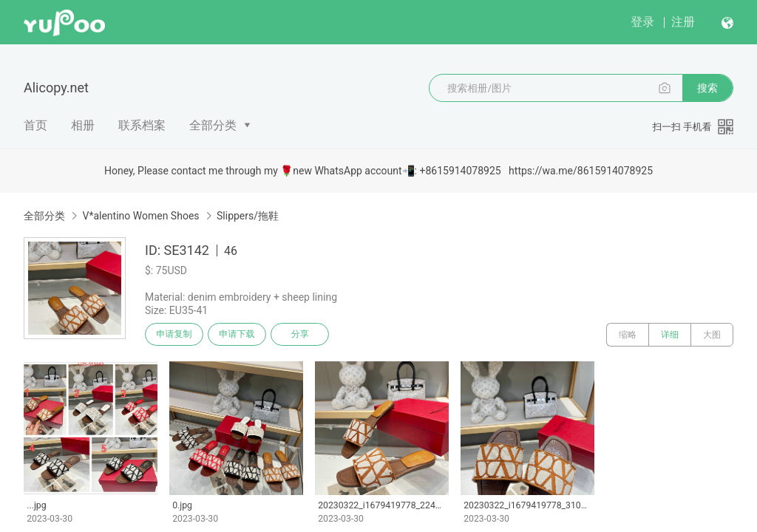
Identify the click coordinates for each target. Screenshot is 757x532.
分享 (309, 335)
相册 (83, 125)
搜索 (707, 88)
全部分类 (213, 125)
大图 (712, 335)
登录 (642, 22)
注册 (683, 22)
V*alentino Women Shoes (140, 216)
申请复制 (176, 335)
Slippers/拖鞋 (248, 216)
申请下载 (242, 335)
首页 (35, 125)
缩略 (628, 335)
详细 (670, 335)
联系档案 (142, 125)
